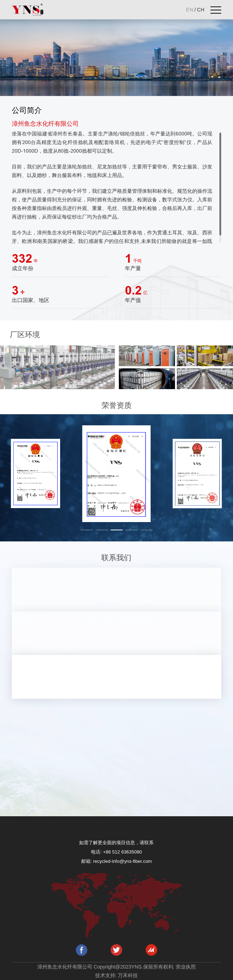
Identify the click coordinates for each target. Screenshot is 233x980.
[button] (87, 530)
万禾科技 (128, 975)
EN (190, 10)
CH (201, 10)
